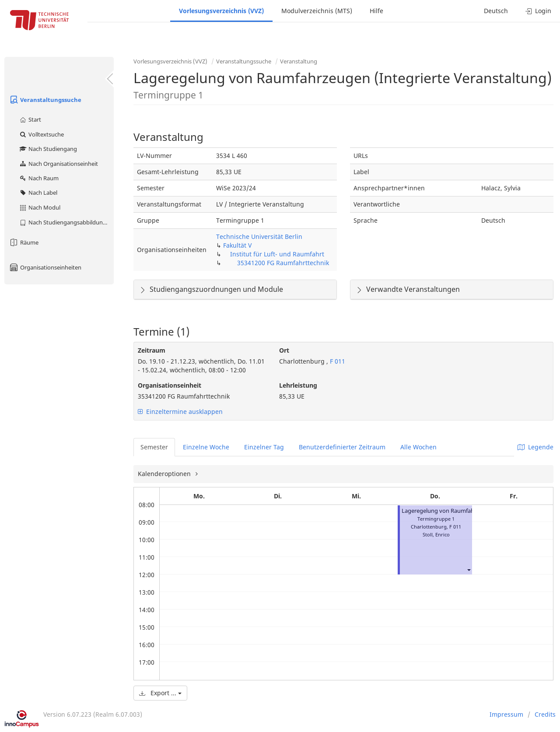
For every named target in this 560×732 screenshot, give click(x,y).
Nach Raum (39, 178)
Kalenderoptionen (165, 474)
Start (30, 119)
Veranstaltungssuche (45, 100)
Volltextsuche (41, 134)
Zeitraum (152, 350)
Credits (545, 714)
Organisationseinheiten (45, 267)
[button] (469, 569)
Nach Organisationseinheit (58, 164)
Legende (535, 447)
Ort (284, 350)
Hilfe (376, 11)
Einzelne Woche (206, 447)
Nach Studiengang (48, 149)
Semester (154, 447)
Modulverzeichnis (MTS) (317, 11)
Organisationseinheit (170, 385)
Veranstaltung (299, 61)
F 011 (337, 361)
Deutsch (496, 11)
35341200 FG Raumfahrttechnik (283, 263)
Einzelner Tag (264, 447)
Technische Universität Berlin (259, 236)
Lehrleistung (298, 385)
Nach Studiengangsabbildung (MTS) (66, 222)
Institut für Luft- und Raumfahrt (277, 254)
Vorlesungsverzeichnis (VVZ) (221, 11)
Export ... (160, 693)
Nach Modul (40, 207)
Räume (24, 242)
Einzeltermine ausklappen (180, 412)
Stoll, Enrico (436, 534)
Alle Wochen (418, 447)
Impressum (506, 714)
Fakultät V (237, 245)
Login (538, 11)
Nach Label (38, 193)
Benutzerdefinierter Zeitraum (342, 447)
